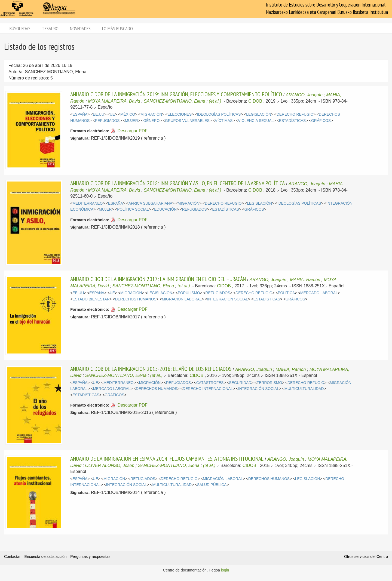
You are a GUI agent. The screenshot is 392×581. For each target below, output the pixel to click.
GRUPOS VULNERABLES (187, 121)
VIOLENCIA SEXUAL (256, 121)
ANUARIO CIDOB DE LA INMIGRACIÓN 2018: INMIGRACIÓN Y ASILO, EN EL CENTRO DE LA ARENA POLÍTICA (177, 183)
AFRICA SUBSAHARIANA (150, 203)
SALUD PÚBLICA (212, 485)
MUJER (131, 121)
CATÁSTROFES (210, 383)
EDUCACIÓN (165, 209)
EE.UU (99, 114)
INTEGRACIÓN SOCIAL (228, 299)
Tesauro (50, 28)
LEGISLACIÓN (259, 114)
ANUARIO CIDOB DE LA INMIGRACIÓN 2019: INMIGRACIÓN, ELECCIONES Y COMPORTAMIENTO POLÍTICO (176, 94)
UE (112, 114)
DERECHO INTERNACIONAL (208, 389)
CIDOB (255, 101)
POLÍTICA (286, 293)
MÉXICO (128, 114)
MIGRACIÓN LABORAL (182, 299)
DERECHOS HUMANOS (136, 299)
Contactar (12, 557)
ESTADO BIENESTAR (91, 299)
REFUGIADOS (107, 121)
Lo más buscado (117, 28)
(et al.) (215, 101)
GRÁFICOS (321, 121)
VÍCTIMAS (224, 121)
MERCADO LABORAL (319, 293)
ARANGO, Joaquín (304, 95)
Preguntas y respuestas (90, 557)
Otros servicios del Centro (366, 557)
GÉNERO (152, 121)
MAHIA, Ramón (305, 280)
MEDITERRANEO (88, 203)
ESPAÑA (80, 114)
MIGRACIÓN (151, 114)
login (225, 570)
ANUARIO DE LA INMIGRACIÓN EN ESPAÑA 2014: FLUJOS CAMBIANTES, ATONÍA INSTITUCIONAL (167, 459)
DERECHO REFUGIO (295, 114)
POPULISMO (189, 293)
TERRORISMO (269, 383)
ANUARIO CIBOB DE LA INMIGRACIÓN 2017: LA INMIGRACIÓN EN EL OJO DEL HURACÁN (158, 279)
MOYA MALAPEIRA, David (114, 101)
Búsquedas (20, 28)
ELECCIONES (180, 114)
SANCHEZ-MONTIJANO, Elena (174, 101)
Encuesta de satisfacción (46, 557)
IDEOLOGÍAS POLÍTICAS (219, 114)
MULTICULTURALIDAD (304, 389)
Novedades (80, 28)
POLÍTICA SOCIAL (133, 209)
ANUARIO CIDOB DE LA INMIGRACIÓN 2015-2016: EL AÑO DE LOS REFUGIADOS (151, 369)
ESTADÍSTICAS (292, 121)
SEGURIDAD (240, 383)
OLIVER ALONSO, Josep (110, 465)
